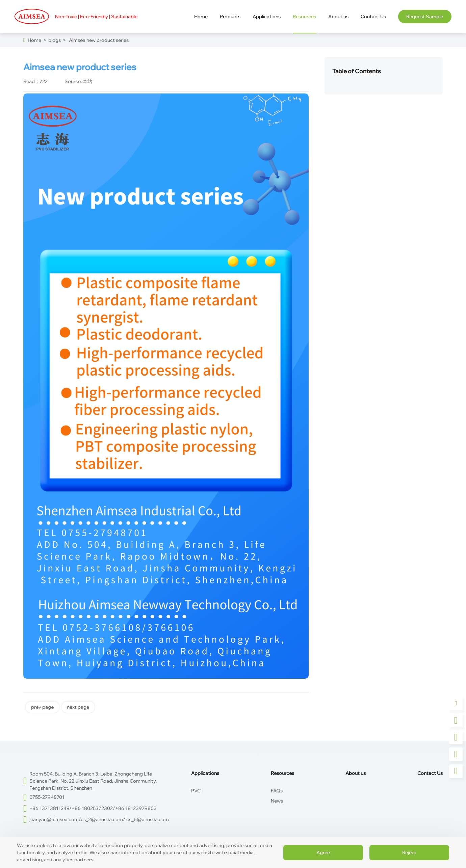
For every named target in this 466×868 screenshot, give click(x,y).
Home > (37, 40)
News (277, 801)
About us (356, 773)
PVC (196, 791)
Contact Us (430, 773)
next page (78, 707)
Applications (205, 773)
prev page (42, 707)
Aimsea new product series (97, 40)
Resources (282, 773)
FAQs (277, 791)
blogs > (56, 40)
